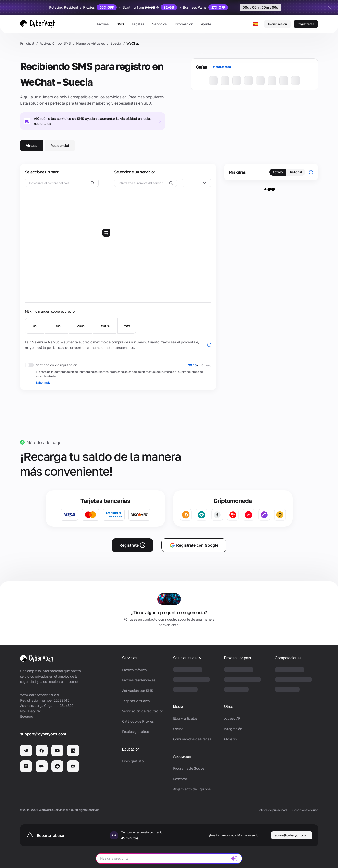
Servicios (159, 24)
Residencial (60, 145)
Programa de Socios (189, 768)
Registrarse (306, 24)
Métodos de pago (44, 442)
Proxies (103, 24)
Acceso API (233, 718)
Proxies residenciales (139, 680)
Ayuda (206, 24)
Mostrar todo (222, 67)
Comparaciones (288, 658)
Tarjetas (138, 24)
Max (127, 326)
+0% (35, 326)
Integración (233, 729)
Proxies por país (238, 658)
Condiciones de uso (305, 810)
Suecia (116, 43)
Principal (27, 43)
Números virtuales (90, 43)
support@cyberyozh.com (43, 734)
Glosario (230, 739)
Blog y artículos (185, 718)
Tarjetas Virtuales (136, 701)
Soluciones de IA (187, 658)
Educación (131, 749)
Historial (295, 172)
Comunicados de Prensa (192, 739)
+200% (81, 326)
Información (184, 24)
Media (178, 707)
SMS (120, 24)
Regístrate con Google (194, 545)
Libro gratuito (133, 761)
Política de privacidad (272, 810)
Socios (178, 729)
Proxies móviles (134, 670)
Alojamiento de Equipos (192, 789)
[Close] (329, 7)
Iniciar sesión (277, 24)
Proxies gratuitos (135, 732)
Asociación (182, 757)
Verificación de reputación (143, 711)
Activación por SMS (55, 43)
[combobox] (197, 183)
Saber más (43, 383)
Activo (277, 172)
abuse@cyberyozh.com (292, 835)
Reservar (180, 779)
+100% (57, 326)
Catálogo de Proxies (138, 721)
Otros (229, 707)
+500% (105, 326)
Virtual (31, 145)
